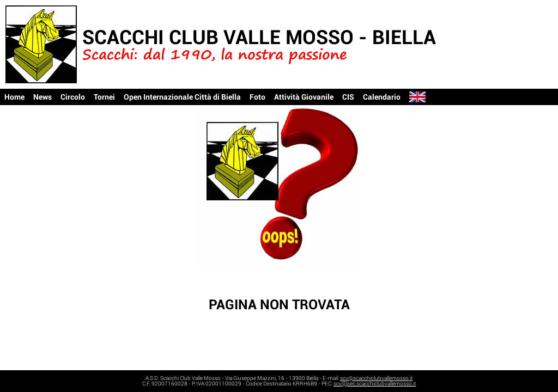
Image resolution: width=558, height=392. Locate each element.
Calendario (382, 97)
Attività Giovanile (304, 97)
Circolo (73, 97)
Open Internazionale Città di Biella (182, 97)
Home (14, 97)
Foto (257, 97)
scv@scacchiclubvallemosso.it (376, 378)
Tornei (104, 97)
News (43, 97)
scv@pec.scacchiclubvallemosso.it (375, 384)
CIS (348, 97)
